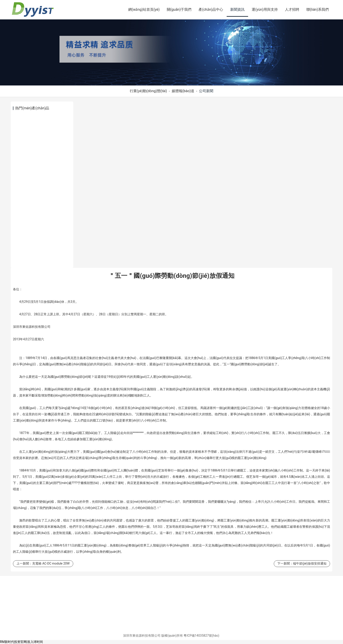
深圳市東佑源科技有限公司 (142, 636)
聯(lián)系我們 (318, 9)
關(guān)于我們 (179, 9)
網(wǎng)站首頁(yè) (144, 9)
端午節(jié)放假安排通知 (310, 563)
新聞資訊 (237, 9)
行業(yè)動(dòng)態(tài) (148, 91)
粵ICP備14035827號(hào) (201, 636)
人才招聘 (292, 9)
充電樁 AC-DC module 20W (51, 563)
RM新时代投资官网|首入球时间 (21, 642)
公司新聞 (206, 91)
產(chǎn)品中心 (211, 9)
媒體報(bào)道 (183, 91)
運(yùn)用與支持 (265, 9)
